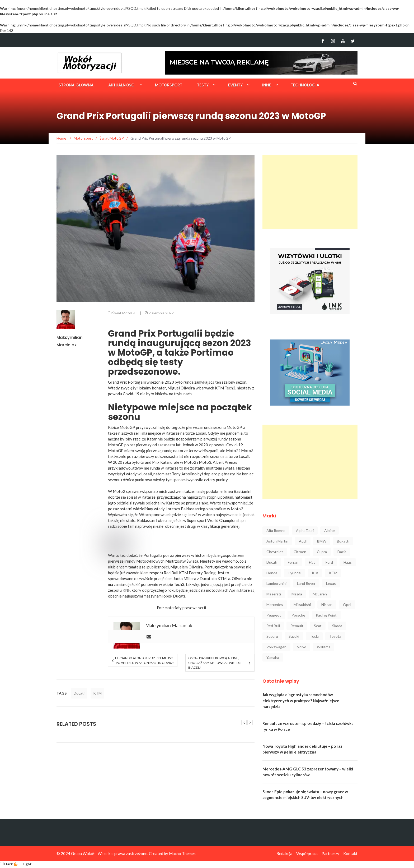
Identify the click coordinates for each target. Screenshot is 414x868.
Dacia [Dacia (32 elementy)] (342, 552)
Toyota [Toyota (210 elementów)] (335, 636)
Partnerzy (330, 853)
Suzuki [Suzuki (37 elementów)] (294, 636)
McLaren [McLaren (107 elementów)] (320, 594)
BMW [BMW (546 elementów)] (322, 541)
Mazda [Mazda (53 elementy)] (297, 594)
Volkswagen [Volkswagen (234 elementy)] (276, 647)
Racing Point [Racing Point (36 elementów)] (326, 615)
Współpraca (307, 853)
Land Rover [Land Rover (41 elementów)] (306, 583)
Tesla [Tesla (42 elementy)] (314, 636)
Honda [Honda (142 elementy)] (272, 573)
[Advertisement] (310, 192)
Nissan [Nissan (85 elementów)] (327, 605)
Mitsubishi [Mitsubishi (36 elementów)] (302, 605)
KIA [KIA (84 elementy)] (315, 573)
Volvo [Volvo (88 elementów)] (302, 647)
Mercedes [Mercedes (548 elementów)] (275, 605)
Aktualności (122, 85)
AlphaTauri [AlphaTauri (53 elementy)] (305, 531)
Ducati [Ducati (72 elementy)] (272, 562)
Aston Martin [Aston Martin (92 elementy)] (277, 541)
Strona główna (76, 85)
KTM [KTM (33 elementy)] (333, 573)
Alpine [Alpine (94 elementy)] (330, 531)
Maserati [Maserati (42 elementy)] (274, 594)
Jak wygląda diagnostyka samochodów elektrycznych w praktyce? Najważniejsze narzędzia (301, 701)
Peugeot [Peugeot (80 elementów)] (274, 615)
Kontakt (350, 853)
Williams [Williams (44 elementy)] (324, 647)
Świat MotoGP (124, 313)
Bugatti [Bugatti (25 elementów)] (343, 541)
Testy (203, 85)
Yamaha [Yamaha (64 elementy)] (273, 657)
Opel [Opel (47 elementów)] (347, 605)
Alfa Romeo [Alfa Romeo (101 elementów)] (276, 531)
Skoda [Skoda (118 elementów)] (337, 626)
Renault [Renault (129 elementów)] (297, 626)
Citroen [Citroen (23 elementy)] (300, 552)
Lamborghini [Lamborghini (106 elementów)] (276, 583)
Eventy (235, 85)
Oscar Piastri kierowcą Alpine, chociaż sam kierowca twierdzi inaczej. (215, 663)
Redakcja (284, 853)
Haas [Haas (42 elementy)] (348, 562)
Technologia (305, 85)
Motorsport (169, 85)
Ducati (79, 693)
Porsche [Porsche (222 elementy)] (298, 615)
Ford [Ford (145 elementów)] (329, 562)
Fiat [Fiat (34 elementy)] (312, 562)
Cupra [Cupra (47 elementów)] (322, 552)
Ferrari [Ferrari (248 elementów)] (293, 562)
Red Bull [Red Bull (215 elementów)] (273, 626)
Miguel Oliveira (181, 388)
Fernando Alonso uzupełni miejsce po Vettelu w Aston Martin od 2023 (145, 660)
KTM (97, 693)
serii (202, 608)
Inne (267, 85)
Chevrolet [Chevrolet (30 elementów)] (275, 552)
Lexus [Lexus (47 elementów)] (331, 583)
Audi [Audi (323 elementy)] (303, 541)
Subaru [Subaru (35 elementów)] (272, 636)
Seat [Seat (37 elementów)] (318, 626)
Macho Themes (182, 853)
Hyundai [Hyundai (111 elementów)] (295, 573)
